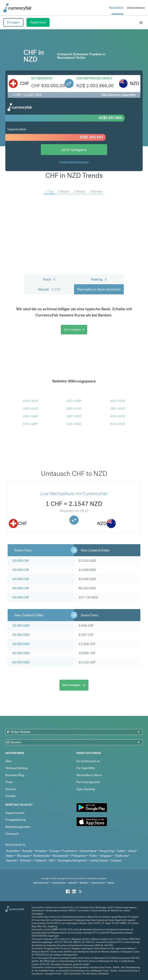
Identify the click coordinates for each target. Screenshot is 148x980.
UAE (51, 860)
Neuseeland (60, 856)
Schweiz (25, 860)
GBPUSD (74, 409)
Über (9, 761)
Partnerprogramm (88, 782)
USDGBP (30, 416)
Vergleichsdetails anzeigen (74, 162)
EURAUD (31, 401)
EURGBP (30, 424)
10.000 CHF (21, 561)
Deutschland (88, 851)
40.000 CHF (21, 588)
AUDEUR (117, 424)
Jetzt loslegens (74, 150)
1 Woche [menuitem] (63, 192)
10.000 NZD (21, 626)
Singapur (106, 856)
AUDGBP (74, 401)
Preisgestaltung (15, 820)
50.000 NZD (21, 662)
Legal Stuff (72, 882)
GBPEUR (118, 409)
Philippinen (79, 856)
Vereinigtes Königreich (72, 860)
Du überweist (42, 78)
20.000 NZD (21, 635)
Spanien (11, 860)
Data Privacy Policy (41, 882)
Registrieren (38, 22)
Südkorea (121, 856)
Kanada (27, 851)
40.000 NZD (21, 653)
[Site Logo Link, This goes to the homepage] (18, 8)
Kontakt (10, 796)
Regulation (84, 882)
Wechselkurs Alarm (89, 775)
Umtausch (12, 834)
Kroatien (41, 851)
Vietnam (116, 860)
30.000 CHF (21, 579)
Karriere (11, 789)
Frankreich (69, 851)
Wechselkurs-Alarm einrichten (99, 289)
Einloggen (13, 22)
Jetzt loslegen (74, 330)
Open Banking (86, 789)
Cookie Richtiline (58, 882)
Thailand (40, 860)
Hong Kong (107, 851)
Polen (93, 856)
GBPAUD (74, 416)
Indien (121, 851)
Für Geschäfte (86, 768)
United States (99, 860)
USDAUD (31, 409)
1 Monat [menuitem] (79, 192)
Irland (132, 851)
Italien (10, 856)
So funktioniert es (88, 761)
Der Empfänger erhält (94, 78)
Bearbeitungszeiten (18, 827)
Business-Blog (15, 775)
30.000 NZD (21, 644)
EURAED (74, 424)
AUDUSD (117, 416)
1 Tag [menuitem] (49, 192)
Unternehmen (136, 8)
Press (9, 782)
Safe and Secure (98, 882)
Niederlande (41, 856)
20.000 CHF (21, 570)
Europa (54, 851)
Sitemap (111, 882)
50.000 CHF (21, 597)
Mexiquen (24, 856)
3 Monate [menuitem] (96, 192)
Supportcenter (15, 813)
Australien (13, 851)
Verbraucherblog (16, 768)
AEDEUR (117, 401)
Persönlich (116, 8)
